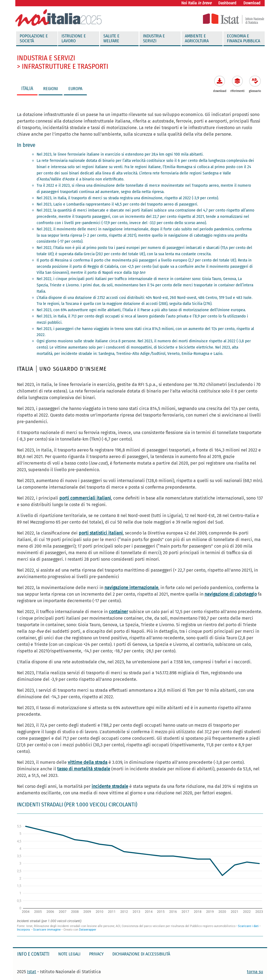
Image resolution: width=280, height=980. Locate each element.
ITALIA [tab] (27, 89)
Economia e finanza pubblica (243, 38)
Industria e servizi (154, 38)
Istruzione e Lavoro (74, 38)
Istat (32, 972)
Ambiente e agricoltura (197, 38)
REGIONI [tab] (51, 89)
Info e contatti (33, 954)
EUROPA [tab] (75, 89)
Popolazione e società (34, 38)
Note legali (69, 954)
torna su (255, 972)
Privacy (96, 954)
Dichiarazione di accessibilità (141, 954)
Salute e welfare (111, 38)
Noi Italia (196, 3)
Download (252, 3)
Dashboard (227, 3)
